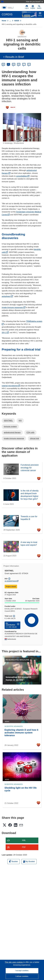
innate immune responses (14, 307)
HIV (20, 421)
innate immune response (14, 438)
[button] (33, 7)
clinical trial (34, 438)
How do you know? (34, 2)
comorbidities (23, 176)
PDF (24, 847)
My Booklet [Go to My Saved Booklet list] (29, 862)
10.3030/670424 (10, 581)
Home (4, 21)
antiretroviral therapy (12, 432)
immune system (10, 426)
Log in (27, 7)
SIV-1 (5, 333)
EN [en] (8, 64)
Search (39, 7)
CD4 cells (30, 432)
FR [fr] (19, 64)
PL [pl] (29, 64)
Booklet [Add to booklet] (14, 861)
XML (24, 840)
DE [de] (3, 64)
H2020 (17, 21)
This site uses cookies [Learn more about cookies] (14, 962)
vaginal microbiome (11, 386)
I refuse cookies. (22, 976)
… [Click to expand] (10, 21)
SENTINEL (8, 421)
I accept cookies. (22, 971)
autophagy (7, 296)
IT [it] (24, 64)
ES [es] (14, 64)
